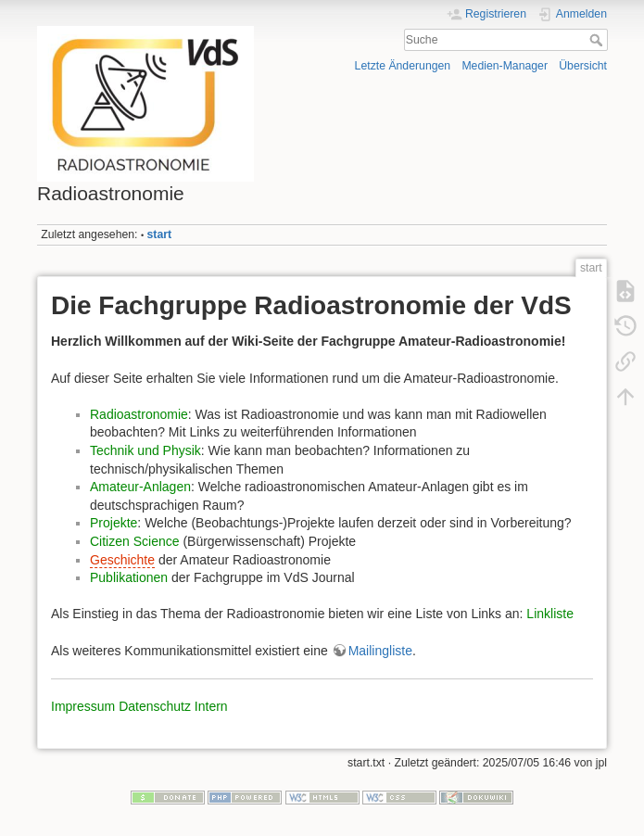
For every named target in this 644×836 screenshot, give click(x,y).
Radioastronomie (139, 414)
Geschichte (122, 560)
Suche (598, 40)
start (160, 234)
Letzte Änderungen (403, 66)
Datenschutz (155, 706)
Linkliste (550, 614)
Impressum (83, 706)
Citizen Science (135, 541)
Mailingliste (380, 651)
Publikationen (129, 577)
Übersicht (583, 66)
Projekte (114, 523)
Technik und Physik (145, 450)
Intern (211, 706)
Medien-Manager (505, 66)
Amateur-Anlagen (140, 487)
